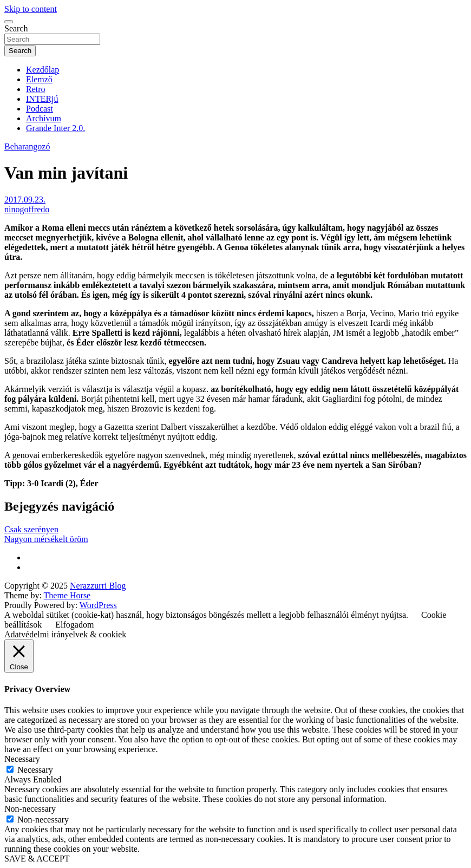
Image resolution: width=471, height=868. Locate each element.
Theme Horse (67, 595)
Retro (36, 89)
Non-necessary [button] (30, 809)
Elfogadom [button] (74, 625)
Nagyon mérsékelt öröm (46, 539)
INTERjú (42, 99)
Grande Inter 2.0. (55, 128)
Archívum (44, 118)
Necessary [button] (22, 759)
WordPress (98, 605)
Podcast (40, 109)
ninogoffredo (27, 209)
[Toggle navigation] (9, 22)
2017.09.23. (25, 200)
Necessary (35, 770)
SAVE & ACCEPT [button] (37, 859)
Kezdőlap (42, 70)
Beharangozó (27, 146)
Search (16, 28)
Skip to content (31, 9)
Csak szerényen (31, 529)
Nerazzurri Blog (98, 586)
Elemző (39, 79)
